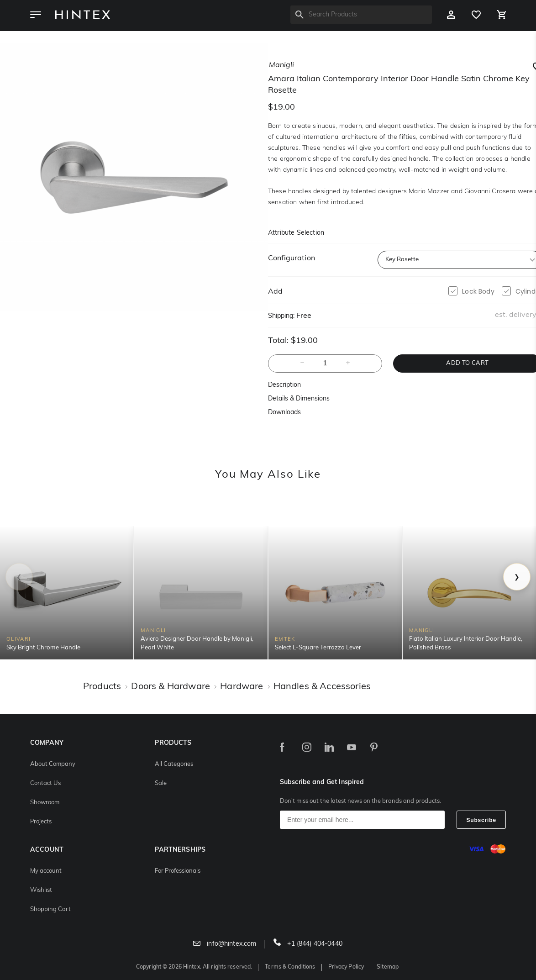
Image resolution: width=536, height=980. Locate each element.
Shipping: (281, 316)
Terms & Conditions (290, 967)
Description (284, 385)
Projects (41, 822)
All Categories (174, 764)
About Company (53, 764)
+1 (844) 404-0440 (308, 944)
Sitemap (388, 967)
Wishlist (41, 890)
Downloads (284, 413)
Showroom (45, 803)
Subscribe (481, 820)
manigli (281, 65)
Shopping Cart (50, 909)
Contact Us (45, 783)
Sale (161, 783)
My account (46, 871)
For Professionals (178, 871)
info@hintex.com (225, 944)
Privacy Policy (346, 967)
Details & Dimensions (299, 399)
